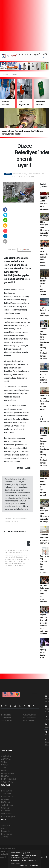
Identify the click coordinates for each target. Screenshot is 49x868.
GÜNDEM (5, 765)
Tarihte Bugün (7, 805)
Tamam (34, 865)
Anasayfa (6, 74)
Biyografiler (6, 831)
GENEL (15, 74)
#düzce (8, 519)
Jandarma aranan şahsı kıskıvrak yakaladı (44, 377)
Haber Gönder (28, 721)
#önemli (15, 521)
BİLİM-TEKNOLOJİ (9, 779)
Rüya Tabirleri (7, 834)
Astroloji (5, 837)
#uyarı (7, 521)
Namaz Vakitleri (8, 797)
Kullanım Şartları (29, 715)
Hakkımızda (6, 715)
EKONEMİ (5, 776)
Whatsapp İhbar (29, 718)
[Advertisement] (24, 26)
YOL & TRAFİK (7, 782)
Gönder (29, 543)
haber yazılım (5, 862)
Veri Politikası (7, 721)
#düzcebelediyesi (20, 519)
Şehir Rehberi (7, 814)
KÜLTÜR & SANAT (8, 773)
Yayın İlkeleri (6, 718)
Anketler (5, 828)
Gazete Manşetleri (9, 816)
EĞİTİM (4, 771)
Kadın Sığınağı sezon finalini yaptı (43, 652)
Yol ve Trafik (6, 794)
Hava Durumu (7, 791)
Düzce (8, 290)
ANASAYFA (6, 759)
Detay (24, 865)
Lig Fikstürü (6, 802)
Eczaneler (5, 799)
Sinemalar (5, 808)
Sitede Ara (6, 825)
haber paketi (5, 860)
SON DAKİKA (25, 55)
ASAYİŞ (4, 768)
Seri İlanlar (6, 811)
